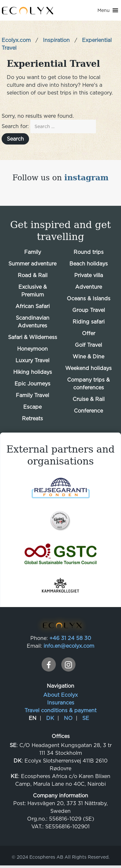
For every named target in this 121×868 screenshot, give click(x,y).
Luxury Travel (32, 360)
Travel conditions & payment (60, 710)
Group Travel (89, 310)
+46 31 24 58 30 (70, 638)
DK (50, 718)
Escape (32, 407)
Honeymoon (32, 349)
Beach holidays (89, 264)
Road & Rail (33, 275)
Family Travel (32, 395)
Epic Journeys (32, 384)
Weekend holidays (88, 368)
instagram (86, 178)
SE (86, 718)
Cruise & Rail (89, 399)
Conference (88, 411)
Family (33, 252)
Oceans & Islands (89, 298)
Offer (89, 333)
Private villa (89, 275)
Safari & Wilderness (33, 337)
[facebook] (49, 664)
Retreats (32, 418)
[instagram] (68, 664)
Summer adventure (32, 264)
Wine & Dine (88, 356)
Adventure (89, 287)
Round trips (89, 252)
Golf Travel (88, 345)
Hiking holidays (33, 372)
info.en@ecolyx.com (69, 646)
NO (68, 718)
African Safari (33, 306)
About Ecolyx (60, 695)
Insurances (61, 703)
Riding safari (89, 322)
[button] (104, 10)
